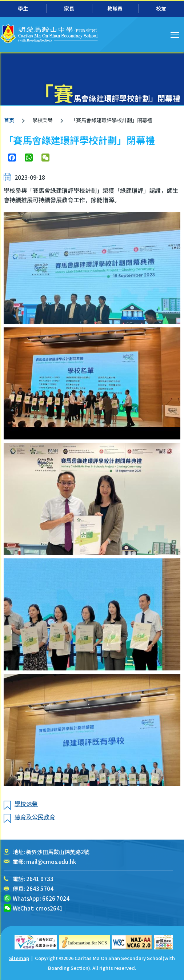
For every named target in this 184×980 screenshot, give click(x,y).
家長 (69, 8)
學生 (23, 8)
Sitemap (19, 958)
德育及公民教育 (35, 817)
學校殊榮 (26, 804)
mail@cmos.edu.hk (51, 862)
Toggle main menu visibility (175, 34)
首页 (9, 120)
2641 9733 (40, 879)
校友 (161, 8)
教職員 (115, 8)
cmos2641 (49, 908)
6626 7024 (56, 898)
